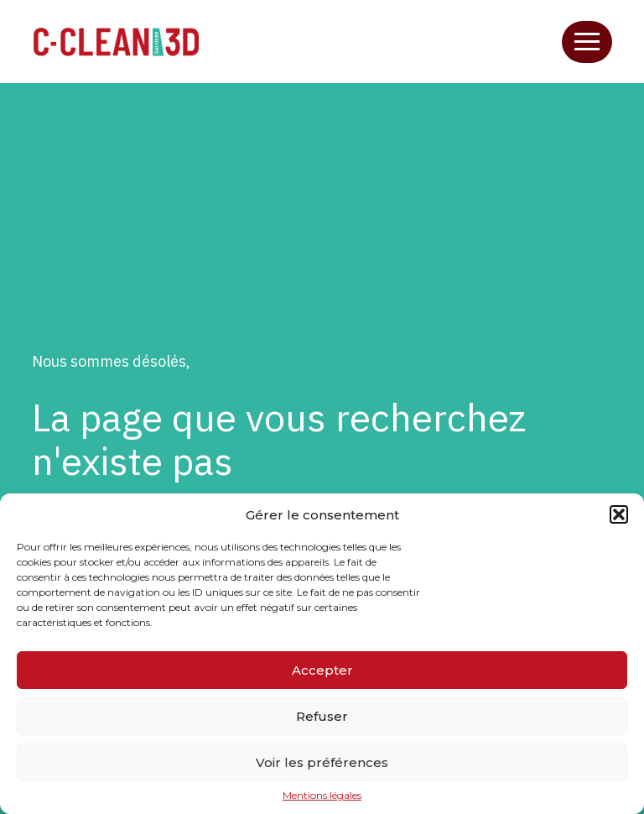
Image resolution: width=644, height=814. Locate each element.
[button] (619, 514)
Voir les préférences (322, 762)
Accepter (322, 670)
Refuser (322, 716)
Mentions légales (322, 796)
